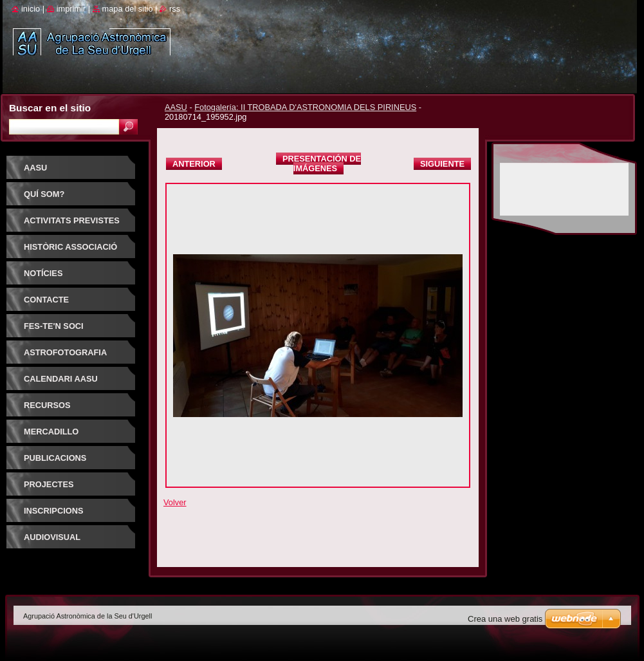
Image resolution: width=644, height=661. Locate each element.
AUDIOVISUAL (52, 537)
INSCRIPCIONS (53, 511)
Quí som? (44, 194)
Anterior (194, 164)
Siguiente (442, 164)
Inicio (31, 9)
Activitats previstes (72, 220)
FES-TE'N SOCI (54, 326)
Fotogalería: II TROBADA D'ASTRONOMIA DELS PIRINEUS (305, 107)
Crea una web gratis (505, 619)
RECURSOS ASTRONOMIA (52, 410)
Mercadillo (51, 432)
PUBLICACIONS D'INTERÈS (55, 462)
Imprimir (71, 9)
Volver (175, 502)
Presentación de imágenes (322, 163)
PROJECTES (49, 484)
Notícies (43, 273)
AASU (176, 107)
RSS (175, 9)
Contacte (46, 300)
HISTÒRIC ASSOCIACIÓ (70, 247)
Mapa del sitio (128, 9)
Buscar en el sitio (50, 108)
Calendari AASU (61, 379)
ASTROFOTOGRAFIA (65, 352)
